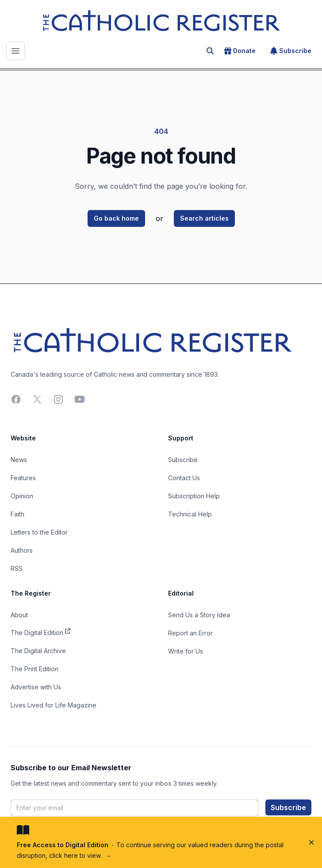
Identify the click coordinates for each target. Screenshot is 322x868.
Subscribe (291, 51)
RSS (17, 568)
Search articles (204, 218)
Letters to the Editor (39, 532)
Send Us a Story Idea (199, 615)
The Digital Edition (40, 632)
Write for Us (186, 651)
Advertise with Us (36, 687)
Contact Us (184, 478)
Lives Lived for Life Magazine (54, 705)
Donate (240, 51)
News (19, 460)
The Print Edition (34, 669)
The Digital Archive (38, 651)
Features (23, 478)
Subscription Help (194, 496)
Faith (17, 514)
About (19, 615)
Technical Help (190, 514)
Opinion (22, 496)
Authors (22, 550)
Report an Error (190, 633)
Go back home (116, 218)
